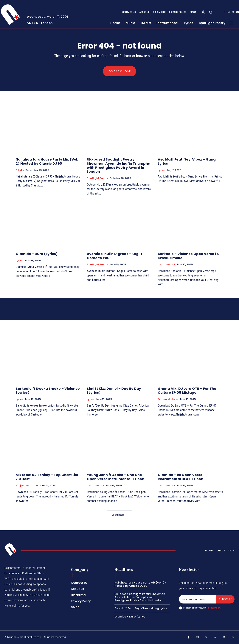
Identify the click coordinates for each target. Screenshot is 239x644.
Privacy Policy (213, 608)
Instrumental (166, 265)
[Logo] (11, 550)
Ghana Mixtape (168, 399)
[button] (211, 12)
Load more (119, 515)
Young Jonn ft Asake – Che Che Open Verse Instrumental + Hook (115, 477)
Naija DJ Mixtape (27, 486)
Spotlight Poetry (97, 178)
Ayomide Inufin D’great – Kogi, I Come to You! (114, 256)
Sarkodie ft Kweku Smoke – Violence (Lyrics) (48, 391)
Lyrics (161, 170)
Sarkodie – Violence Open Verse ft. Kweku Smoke (188, 256)
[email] (197, 599)
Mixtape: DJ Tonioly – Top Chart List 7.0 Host (47, 477)
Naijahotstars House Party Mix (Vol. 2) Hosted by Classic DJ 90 (47, 162)
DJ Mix (20, 170)
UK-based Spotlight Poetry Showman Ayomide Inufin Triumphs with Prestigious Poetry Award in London (118, 166)
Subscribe (225, 599)
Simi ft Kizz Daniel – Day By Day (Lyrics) (114, 391)
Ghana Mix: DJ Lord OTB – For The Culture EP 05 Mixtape (187, 391)
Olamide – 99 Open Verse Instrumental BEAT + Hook (180, 477)
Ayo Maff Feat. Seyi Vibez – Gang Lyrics (187, 162)
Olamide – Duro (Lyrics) (37, 254)
